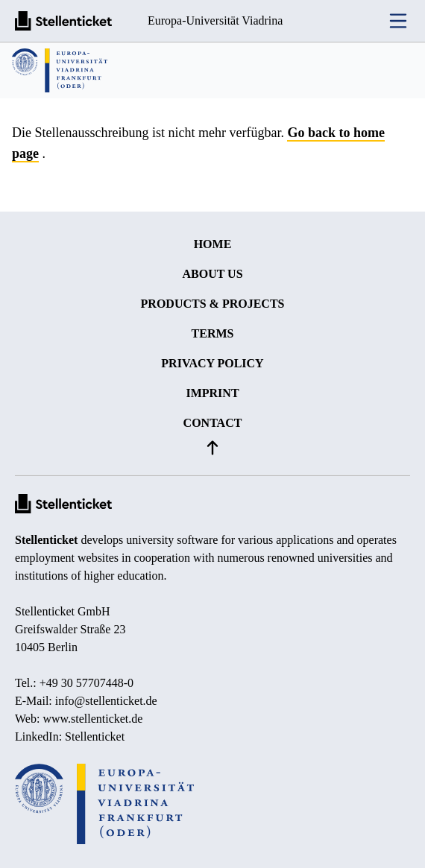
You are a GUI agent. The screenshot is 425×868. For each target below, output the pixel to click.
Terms (213, 333)
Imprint (212, 393)
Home (213, 244)
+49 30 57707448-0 (86, 683)
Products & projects (213, 304)
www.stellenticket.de (92, 719)
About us (212, 274)
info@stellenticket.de (106, 701)
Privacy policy (212, 363)
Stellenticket (46, 540)
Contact (213, 423)
